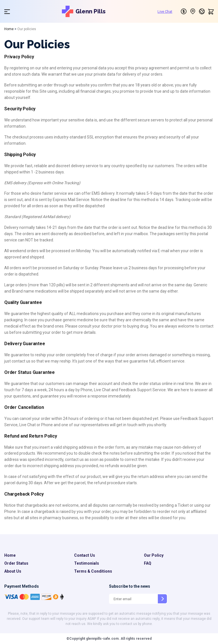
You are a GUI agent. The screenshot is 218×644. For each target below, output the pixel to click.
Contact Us (85, 555)
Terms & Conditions (93, 571)
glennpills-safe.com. (102, 639)
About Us (13, 571)
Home (9, 29)
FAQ (148, 563)
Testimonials (87, 563)
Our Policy (154, 555)
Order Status (16, 563)
